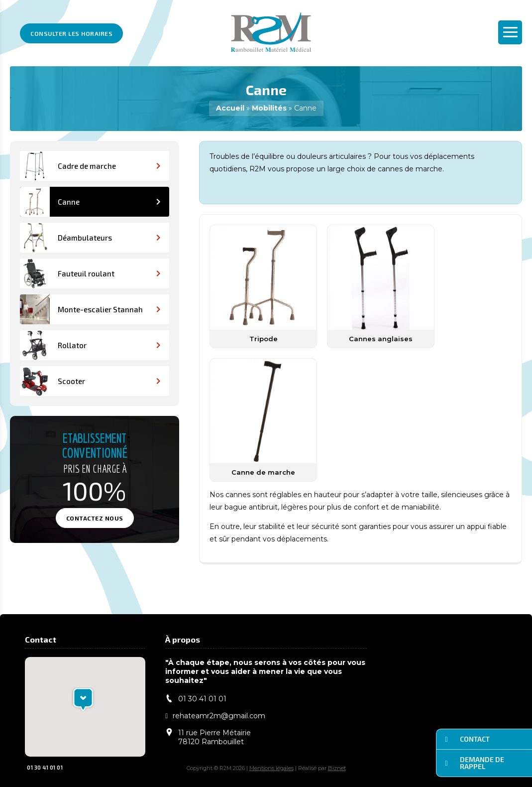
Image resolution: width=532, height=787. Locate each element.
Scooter (91, 381)
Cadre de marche (91, 166)
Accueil (230, 108)
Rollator (91, 345)
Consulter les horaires (71, 33)
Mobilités (269, 108)
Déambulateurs (91, 238)
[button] (83, 699)
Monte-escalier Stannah (91, 309)
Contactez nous (95, 518)
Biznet (337, 768)
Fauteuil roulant (91, 273)
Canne (91, 202)
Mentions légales (271, 768)
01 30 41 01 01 (40, 767)
